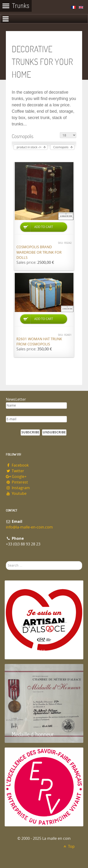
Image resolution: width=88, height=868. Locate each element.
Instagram (18, 488)
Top (68, 846)
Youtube (16, 494)
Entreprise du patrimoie (37, 818)
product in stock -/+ (29, 147)
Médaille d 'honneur (33, 734)
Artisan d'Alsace (29, 650)
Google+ (16, 477)
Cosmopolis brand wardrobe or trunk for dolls (39, 252)
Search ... (6, 561)
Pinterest (17, 482)
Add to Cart (44, 227)
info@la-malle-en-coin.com (29, 527)
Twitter (15, 471)
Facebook (17, 465)
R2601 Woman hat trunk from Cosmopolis (39, 342)
